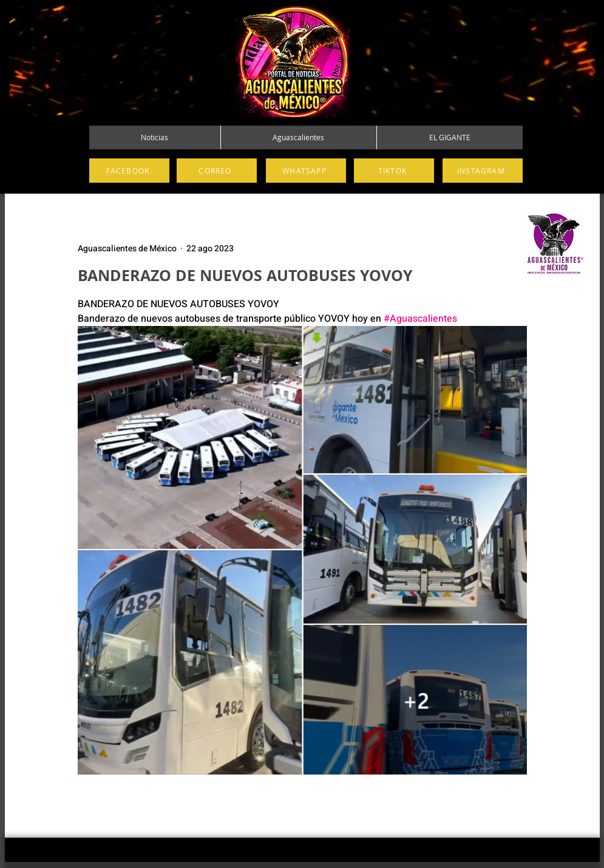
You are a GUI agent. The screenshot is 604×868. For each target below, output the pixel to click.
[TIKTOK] (394, 171)
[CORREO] (217, 171)
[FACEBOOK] (129, 171)
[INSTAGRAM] (483, 171)
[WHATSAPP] (306, 171)
